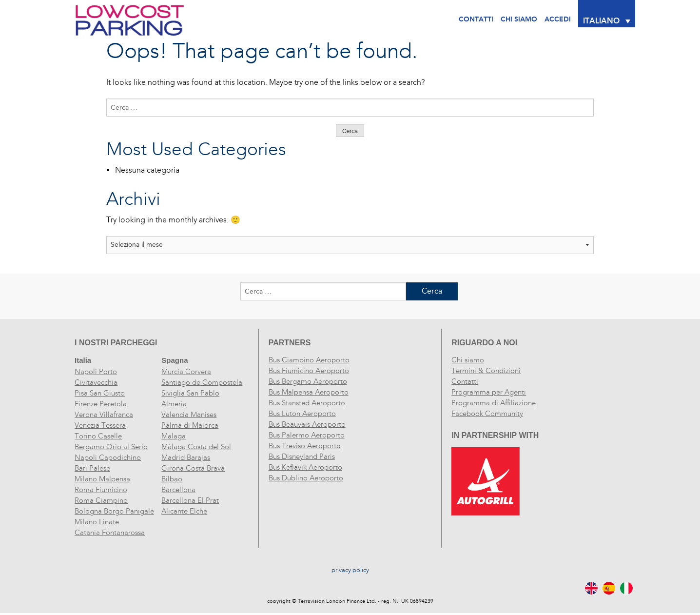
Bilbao (172, 479)
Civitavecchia (96, 382)
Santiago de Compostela (202, 382)
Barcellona (178, 490)
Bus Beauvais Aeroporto (307, 424)
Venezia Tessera (100, 425)
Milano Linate (97, 522)
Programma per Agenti (489, 392)
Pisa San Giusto (100, 393)
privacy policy (350, 570)
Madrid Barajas (186, 457)
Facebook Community (487, 414)
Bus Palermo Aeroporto (307, 435)
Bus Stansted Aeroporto (307, 403)
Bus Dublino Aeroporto (306, 478)
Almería (174, 404)
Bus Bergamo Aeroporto (308, 381)
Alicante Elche (184, 511)
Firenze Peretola (101, 404)
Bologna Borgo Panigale (114, 511)
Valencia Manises (189, 415)
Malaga (174, 436)
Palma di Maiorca (190, 425)
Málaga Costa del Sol (196, 447)
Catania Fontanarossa (110, 533)
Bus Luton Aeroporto (302, 414)
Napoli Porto (96, 372)
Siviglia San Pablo (190, 393)
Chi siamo (468, 360)
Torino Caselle (98, 436)
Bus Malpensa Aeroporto (309, 392)
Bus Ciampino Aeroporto (309, 360)
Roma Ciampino (101, 500)
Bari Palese (92, 468)
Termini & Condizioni (486, 371)
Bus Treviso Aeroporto (305, 446)
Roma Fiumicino (101, 490)
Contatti (476, 19)
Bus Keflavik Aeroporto (305, 467)
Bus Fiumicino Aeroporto (309, 371)
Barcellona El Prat (190, 500)
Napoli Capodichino (108, 457)
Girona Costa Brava (193, 468)
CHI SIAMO (519, 19)
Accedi (558, 19)
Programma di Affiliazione (494, 403)
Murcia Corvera (186, 372)
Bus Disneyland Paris (302, 456)
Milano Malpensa (102, 479)
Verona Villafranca (104, 415)
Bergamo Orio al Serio (111, 447)
